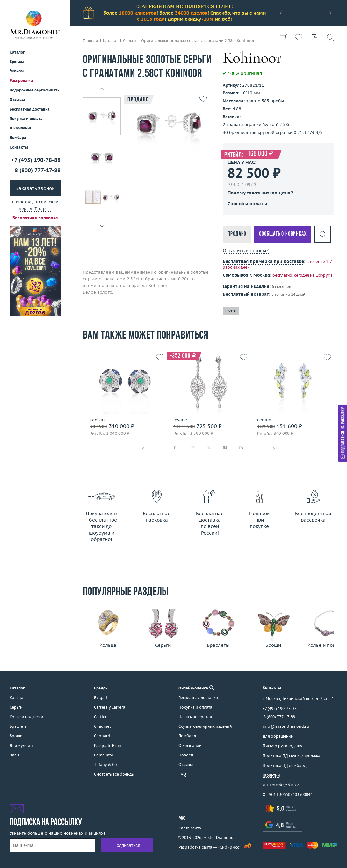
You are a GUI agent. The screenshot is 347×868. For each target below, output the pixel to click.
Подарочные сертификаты (35, 90)
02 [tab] (192, 448)
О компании (21, 128)
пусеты (231, 311)
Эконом (17, 71)
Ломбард (18, 138)
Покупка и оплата (26, 118)
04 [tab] (225, 448)
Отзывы (17, 100)
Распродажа (21, 80)
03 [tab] (209, 448)
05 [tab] (241, 448)
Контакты (19, 147)
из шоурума (321, 275)
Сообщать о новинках (283, 234)
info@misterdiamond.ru (286, 726)
